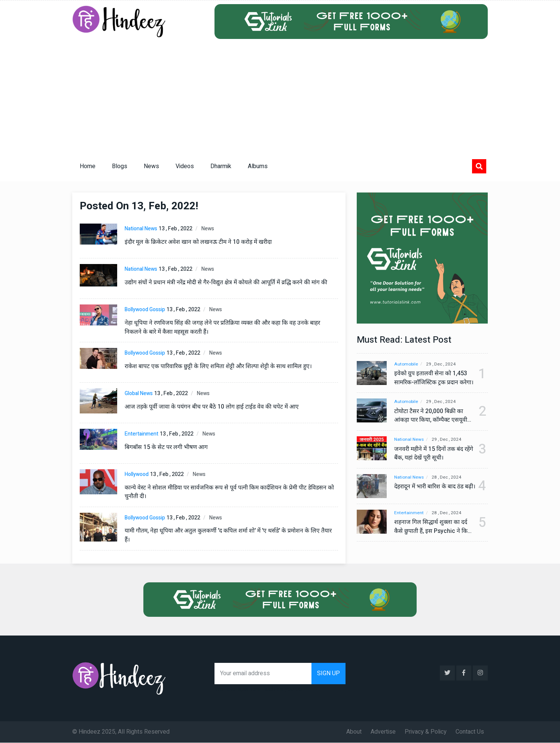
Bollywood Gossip (145, 310)
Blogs (120, 166)
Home (88, 166)
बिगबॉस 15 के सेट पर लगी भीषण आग (167, 447)
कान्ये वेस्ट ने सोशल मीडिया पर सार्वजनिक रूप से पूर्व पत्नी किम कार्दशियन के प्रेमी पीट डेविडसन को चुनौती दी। (231, 492)
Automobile (406, 364)
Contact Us (470, 732)
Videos (185, 166)
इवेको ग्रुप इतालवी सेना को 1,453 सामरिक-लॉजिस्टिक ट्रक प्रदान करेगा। (431, 378)
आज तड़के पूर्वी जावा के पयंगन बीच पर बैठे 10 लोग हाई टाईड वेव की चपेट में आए (213, 407)
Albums (258, 166)
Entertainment (141, 434)
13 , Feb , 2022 (176, 229)
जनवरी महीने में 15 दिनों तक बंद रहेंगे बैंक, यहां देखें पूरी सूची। (430, 454)
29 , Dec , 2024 (442, 364)
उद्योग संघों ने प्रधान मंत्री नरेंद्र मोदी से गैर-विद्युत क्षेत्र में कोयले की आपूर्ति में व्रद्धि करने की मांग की (228, 282)
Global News (139, 393)
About (354, 732)
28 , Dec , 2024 (448, 478)
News (151, 166)
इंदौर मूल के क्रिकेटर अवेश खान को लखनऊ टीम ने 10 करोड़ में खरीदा (200, 242)
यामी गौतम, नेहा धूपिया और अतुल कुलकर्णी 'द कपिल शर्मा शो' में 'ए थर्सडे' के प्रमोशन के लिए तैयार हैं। (230, 536)
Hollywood (137, 474)
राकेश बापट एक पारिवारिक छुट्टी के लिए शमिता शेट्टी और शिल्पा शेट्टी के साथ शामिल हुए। (220, 366)
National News (141, 229)
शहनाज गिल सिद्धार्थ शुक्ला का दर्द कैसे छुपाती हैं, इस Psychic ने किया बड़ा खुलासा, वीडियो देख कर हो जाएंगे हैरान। (432, 530)
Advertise (383, 732)
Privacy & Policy (426, 732)
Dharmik (221, 166)
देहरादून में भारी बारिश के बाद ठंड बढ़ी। (430, 492)
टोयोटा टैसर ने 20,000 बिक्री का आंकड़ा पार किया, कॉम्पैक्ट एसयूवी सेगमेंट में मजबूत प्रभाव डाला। (432, 416)
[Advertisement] (280, 95)
